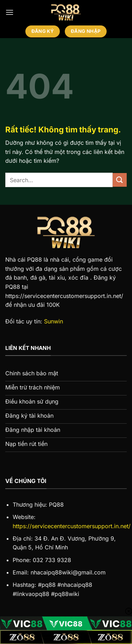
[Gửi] (120, 180)
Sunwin (54, 321)
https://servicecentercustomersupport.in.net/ (72, 526)
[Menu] (10, 12)
